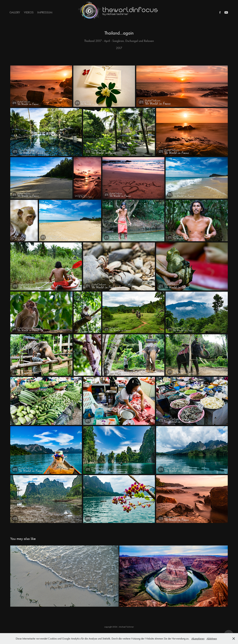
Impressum (45, 12)
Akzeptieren (198, 639)
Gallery (15, 12)
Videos (29, 12)
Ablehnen (212, 639)
